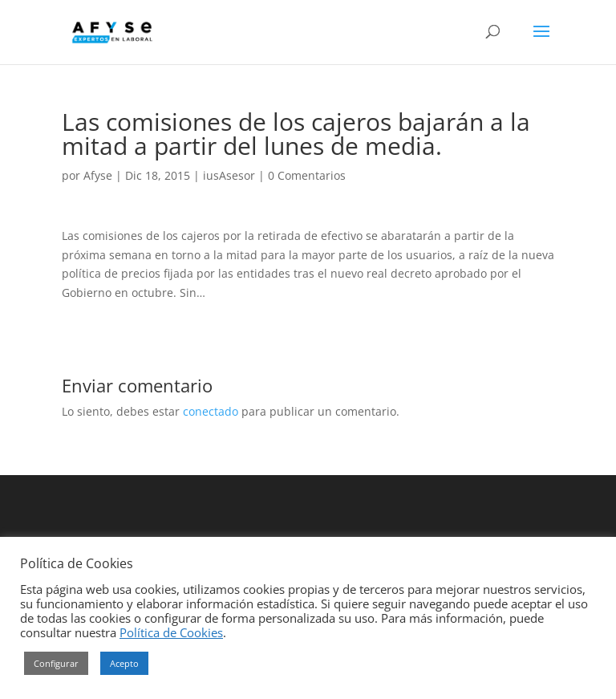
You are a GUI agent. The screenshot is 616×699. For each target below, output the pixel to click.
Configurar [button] (56, 663)
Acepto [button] (124, 663)
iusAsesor (229, 175)
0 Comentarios (307, 175)
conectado (211, 411)
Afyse (98, 175)
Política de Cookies (171, 632)
